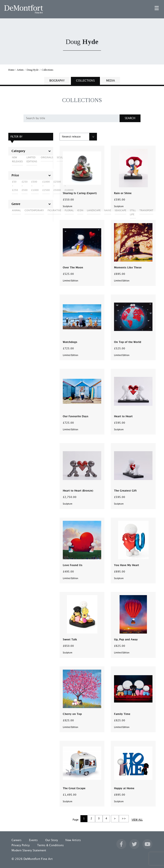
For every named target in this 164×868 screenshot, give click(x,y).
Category (18, 151)
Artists (20, 70)
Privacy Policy (21, 845)
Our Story (52, 840)
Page (76, 820)
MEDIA (111, 81)
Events (33, 840)
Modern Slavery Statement (29, 850)
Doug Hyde (33, 70)
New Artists (73, 840)
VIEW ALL (137, 820)
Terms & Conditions (51, 845)
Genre (16, 204)
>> (124, 819)
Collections (47, 70)
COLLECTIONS (85, 81)
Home (11, 70)
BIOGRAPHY (57, 81)
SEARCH (130, 118)
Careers (17, 840)
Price (15, 176)
